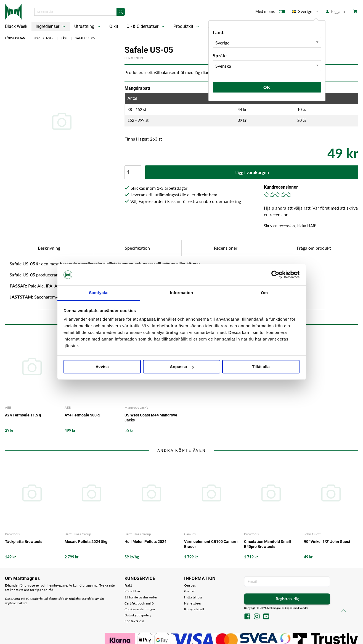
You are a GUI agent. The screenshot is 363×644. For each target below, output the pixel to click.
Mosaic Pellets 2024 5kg (86, 542)
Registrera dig (287, 599)
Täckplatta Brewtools (24, 542)
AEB (8, 407)
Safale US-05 (85, 38)
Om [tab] (264, 293)
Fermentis (134, 58)
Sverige (305, 11)
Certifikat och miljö (139, 603)
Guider (189, 591)
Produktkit (187, 27)
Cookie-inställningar (140, 609)
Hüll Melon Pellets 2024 (145, 542)
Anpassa (182, 367)
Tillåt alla (261, 367)
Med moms (270, 13)
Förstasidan (15, 38)
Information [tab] (182, 293)
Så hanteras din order (141, 597)
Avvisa (102, 367)
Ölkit (114, 26)
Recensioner (226, 248)
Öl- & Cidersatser (146, 27)
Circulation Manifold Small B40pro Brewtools (267, 544)
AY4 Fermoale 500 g (82, 415)
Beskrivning (49, 248)
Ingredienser (51, 27)
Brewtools (12, 534)
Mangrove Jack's (136, 407)
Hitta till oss (193, 597)
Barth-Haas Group (78, 534)
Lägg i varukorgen (252, 172)
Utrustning (88, 27)
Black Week (16, 26)
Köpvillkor (132, 591)
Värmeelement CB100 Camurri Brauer (211, 544)
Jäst (64, 38)
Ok (267, 87)
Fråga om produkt (314, 248)
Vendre (304, 608)
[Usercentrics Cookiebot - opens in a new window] (275, 275)
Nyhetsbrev (193, 603)
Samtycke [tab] (99, 293)
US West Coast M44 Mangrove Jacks (151, 418)
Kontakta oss (134, 621)
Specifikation (137, 248)
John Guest (312, 534)
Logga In (335, 11)
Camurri (190, 534)
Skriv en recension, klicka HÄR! (290, 226)
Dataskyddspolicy (138, 615)
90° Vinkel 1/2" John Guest (327, 542)
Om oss (190, 585)
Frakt (128, 585)
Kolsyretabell (194, 609)
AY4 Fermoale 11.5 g (23, 415)
